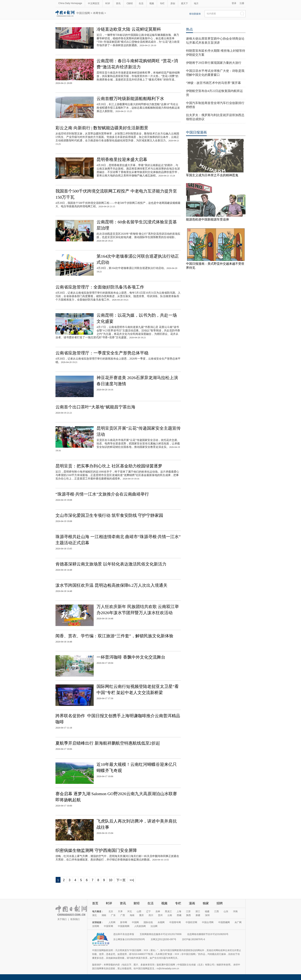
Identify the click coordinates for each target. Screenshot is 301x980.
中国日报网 (83, 13)
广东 (113, 915)
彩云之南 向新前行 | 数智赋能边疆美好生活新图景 (102, 128)
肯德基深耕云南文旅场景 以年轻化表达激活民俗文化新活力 (111, 564)
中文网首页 (94, 3)
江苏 (188, 911)
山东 (226, 911)
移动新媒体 (195, 14)
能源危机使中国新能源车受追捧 (208, 219)
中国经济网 (191, 922)
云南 (170, 915)
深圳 (207, 915)
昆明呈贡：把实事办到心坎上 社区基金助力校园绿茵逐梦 (109, 466)
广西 (123, 915)
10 (111, 880)
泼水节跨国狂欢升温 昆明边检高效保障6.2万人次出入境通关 (111, 585)
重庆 (141, 915)
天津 (120, 911)
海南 (132, 915)
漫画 (192, 903)
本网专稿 (98, 13)
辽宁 (148, 911)
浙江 (198, 911)
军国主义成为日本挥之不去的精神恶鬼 (212, 175)
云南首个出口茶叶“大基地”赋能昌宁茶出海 (95, 407)
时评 (108, 3)
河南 (235, 911)
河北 (130, 911)
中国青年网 (175, 922)
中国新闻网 (124, 926)
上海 (179, 911)
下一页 (121, 880)
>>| (132, 880)
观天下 (184, 3)
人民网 (112, 922)
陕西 (189, 915)
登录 (234, 3)
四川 (151, 915)
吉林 (158, 911)
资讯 (118, 3)
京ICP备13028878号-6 (193, 939)
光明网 (96, 926)
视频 (152, 3)
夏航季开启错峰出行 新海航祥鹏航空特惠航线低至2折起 (108, 743)
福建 (207, 911)
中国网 (135, 922)
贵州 (160, 915)
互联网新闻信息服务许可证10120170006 (161, 934)
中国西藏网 (224, 922)
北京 (111, 911)
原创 (173, 3)
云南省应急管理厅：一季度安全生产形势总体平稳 (102, 353)
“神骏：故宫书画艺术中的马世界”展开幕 (213, 83)
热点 (189, 29)
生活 (141, 3)
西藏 (179, 915)
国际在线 (148, 922)
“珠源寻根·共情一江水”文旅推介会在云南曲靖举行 (102, 494)
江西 (217, 911)
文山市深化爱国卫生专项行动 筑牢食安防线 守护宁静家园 (109, 515)
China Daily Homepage (70, 3)
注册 (242, 3)
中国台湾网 (208, 922)
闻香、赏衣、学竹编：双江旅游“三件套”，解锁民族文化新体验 (114, 636)
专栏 (162, 3)
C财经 (130, 3)
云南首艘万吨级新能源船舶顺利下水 (130, 99)
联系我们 (75, 919)
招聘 (220, 903)
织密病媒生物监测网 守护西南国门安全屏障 (96, 850)
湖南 (104, 915)
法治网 (154, 926)
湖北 (94, 915)
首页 (95, 903)
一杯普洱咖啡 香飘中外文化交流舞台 (131, 657)
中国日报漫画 (196, 132)
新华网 (124, 922)
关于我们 (62, 919)
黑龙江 (168, 911)
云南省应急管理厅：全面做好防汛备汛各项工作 (100, 287)
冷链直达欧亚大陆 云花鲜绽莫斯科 (129, 29)
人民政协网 (140, 926)
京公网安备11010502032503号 (129, 939)
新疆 (198, 915)
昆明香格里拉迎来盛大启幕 (122, 159)
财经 (137, 903)
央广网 (238, 922)
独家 (206, 903)
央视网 (161, 922)
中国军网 (108, 926)
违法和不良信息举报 (124, 934)
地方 (196, 3)
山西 (139, 911)
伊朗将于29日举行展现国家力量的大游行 (214, 63)
